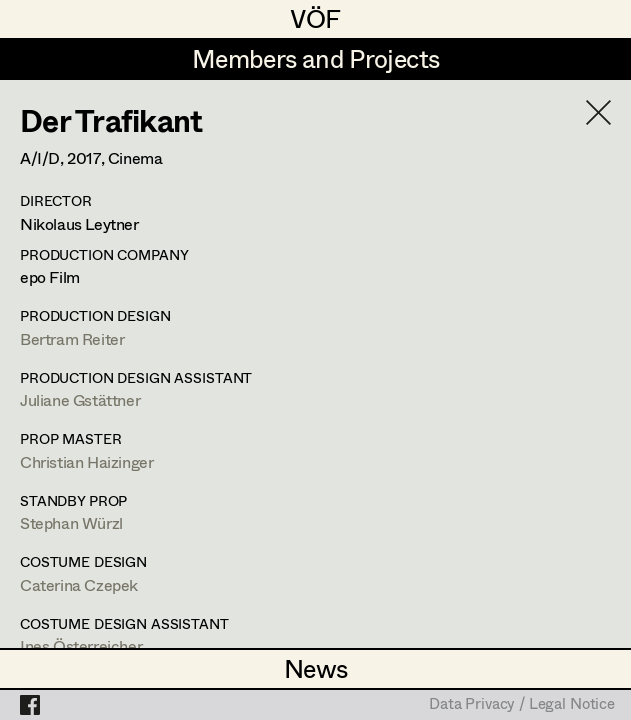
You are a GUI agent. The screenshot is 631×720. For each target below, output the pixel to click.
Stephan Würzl (71, 522)
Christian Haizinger (86, 461)
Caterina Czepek (79, 584)
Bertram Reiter (72, 338)
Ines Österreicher (81, 645)
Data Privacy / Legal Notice (522, 705)
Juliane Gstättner (80, 399)
